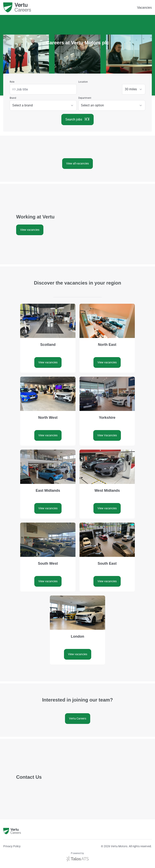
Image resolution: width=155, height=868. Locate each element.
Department (85, 98)
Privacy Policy (12, 846)
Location (83, 82)
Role (12, 82)
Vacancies (144, 8)
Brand (13, 98)
